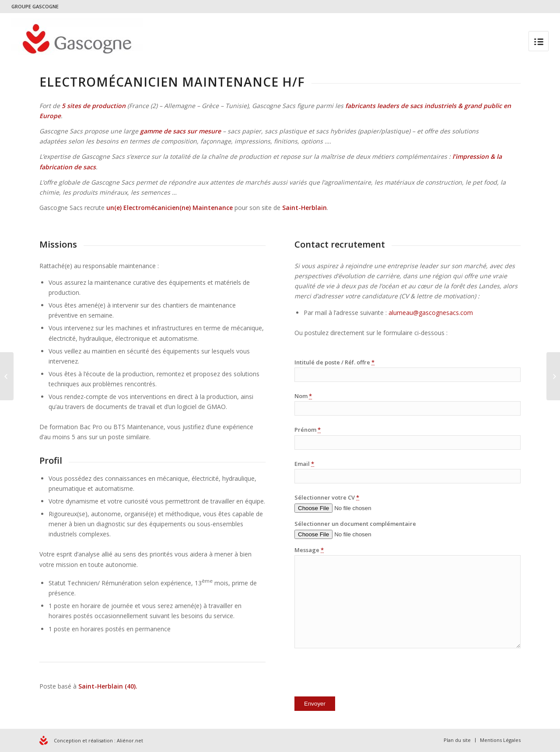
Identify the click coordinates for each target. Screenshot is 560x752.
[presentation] (361, 674)
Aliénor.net (130, 740)
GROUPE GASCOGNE (35, 6)
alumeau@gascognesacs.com (431, 313)
